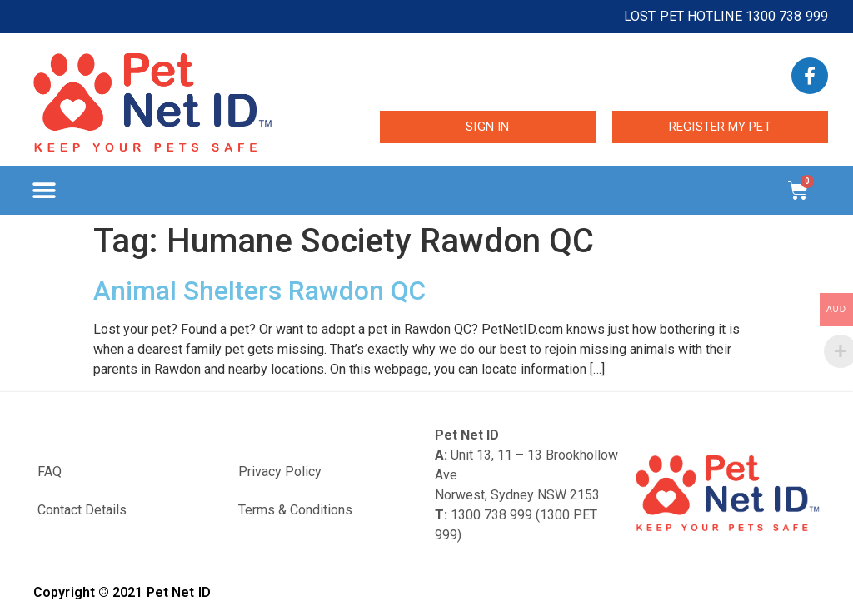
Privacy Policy (280, 472)
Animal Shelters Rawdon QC (259, 291)
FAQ (50, 472)
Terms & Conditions (295, 510)
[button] (44, 191)
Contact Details (82, 510)
